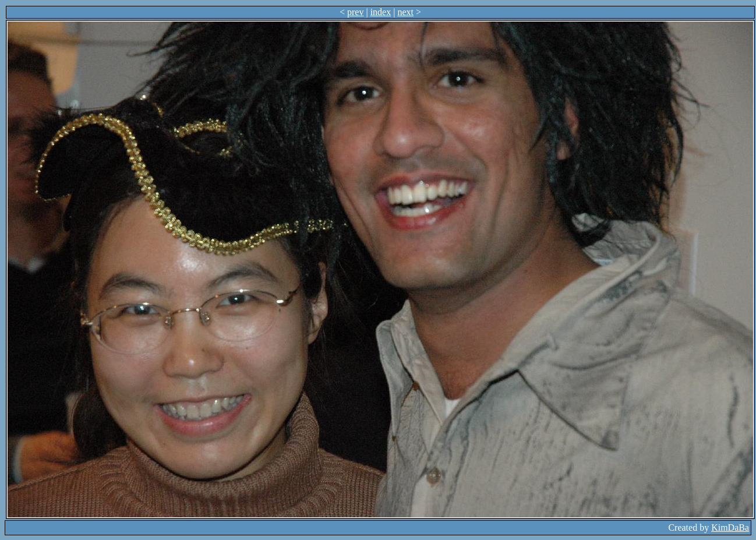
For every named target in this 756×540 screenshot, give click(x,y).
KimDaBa (730, 527)
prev (355, 12)
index (381, 12)
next (405, 12)
